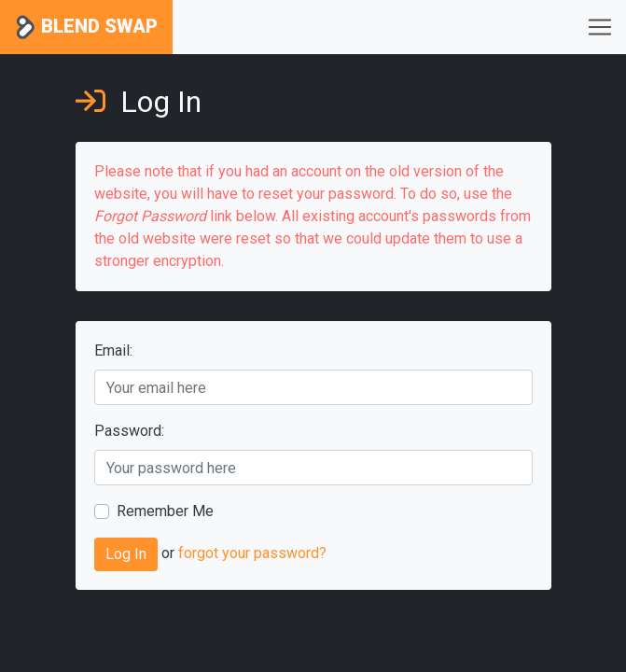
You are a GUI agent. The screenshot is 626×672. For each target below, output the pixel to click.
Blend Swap (86, 28)
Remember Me (165, 511)
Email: (113, 350)
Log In (126, 554)
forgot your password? (252, 554)
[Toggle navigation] (600, 27)
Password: (129, 431)
